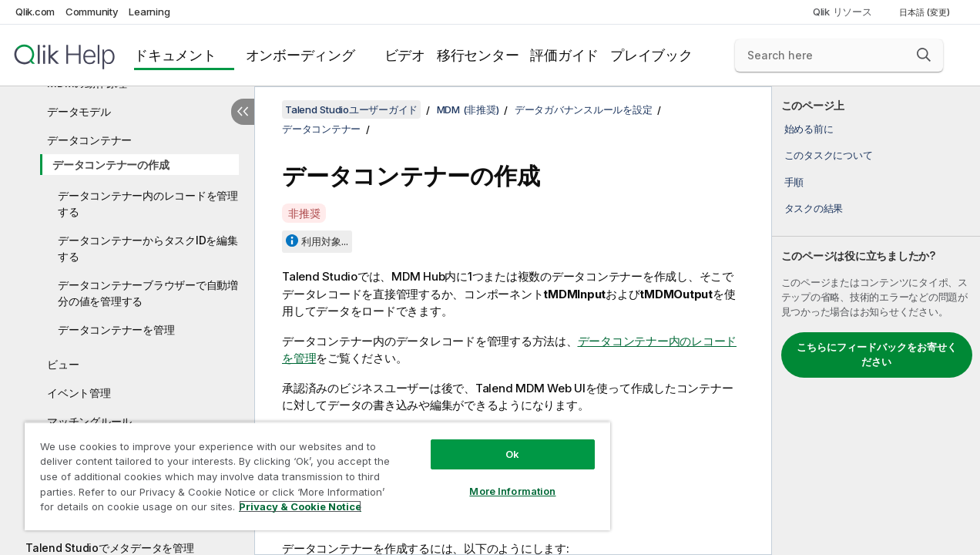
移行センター (478, 55)
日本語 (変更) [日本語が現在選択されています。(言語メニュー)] (926, 12)
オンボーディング (300, 55)
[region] (309, 470)
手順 (794, 182)
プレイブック (651, 55)
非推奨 (304, 213)
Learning (149, 12)
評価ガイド (564, 55)
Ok (498, 442)
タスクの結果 (814, 208)
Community (92, 12)
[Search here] (839, 55)
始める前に (809, 129)
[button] (924, 55)
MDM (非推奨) (468, 109)
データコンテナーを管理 (116, 330)
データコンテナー (89, 140)
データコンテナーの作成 (111, 165)
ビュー (63, 364)
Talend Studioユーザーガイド (351, 109)
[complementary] (876, 321)
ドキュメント (175, 55)
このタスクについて (829, 155)
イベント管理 (79, 393)
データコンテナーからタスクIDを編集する (148, 248)
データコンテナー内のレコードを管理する (148, 203)
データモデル (79, 111)
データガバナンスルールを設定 (584, 109)
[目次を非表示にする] (243, 112)
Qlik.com (35, 12)
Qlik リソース (842, 12)
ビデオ (405, 55)
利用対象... (325, 241)
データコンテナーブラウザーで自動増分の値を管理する (148, 293)
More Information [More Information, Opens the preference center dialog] (498, 479)
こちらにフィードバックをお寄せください (877, 355)
